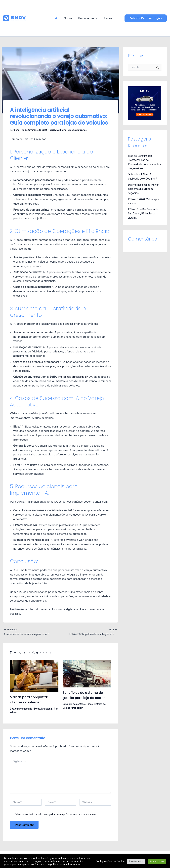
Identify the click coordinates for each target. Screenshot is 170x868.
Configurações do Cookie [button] (110, 861)
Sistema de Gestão (78, 130)
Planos (107, 18)
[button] (58, 18)
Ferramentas (88, 18)
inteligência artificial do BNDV (77, 377)
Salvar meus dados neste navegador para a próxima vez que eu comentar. (56, 814)
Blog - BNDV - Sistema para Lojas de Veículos (37, 18)
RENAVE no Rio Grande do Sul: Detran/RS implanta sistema (143, 212)
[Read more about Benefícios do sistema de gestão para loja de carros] (87, 674)
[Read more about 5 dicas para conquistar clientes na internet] (34, 676)
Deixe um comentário (22, 709)
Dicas (53, 130)
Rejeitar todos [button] (136, 861)
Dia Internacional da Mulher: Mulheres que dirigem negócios (142, 188)
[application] (96, 18)
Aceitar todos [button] (157, 861)
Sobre (69, 18)
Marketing (62, 130)
